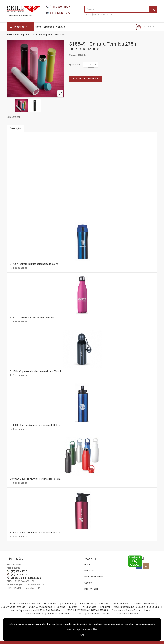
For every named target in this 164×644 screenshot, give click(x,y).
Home (38, 27)
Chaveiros (103, 604)
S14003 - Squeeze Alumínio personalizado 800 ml (35, 425)
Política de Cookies (94, 577)
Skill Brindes (13, 35)
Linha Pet (105, 607)
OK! (82, 635)
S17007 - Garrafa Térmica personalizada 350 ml (34, 264)
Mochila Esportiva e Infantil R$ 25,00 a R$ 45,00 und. (37, 610)
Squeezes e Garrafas (32, 35)
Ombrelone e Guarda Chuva (126, 610)
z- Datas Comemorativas (126, 614)
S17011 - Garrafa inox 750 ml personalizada (32, 318)
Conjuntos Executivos (144, 604)
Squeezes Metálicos (54, 35)
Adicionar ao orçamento (86, 79)
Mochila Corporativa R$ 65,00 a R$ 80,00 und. (137, 607)
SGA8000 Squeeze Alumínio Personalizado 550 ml (35, 479)
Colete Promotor (120, 604)
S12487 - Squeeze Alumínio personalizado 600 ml (35, 533)
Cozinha (61, 607)
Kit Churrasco (90, 607)
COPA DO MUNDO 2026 (41, 607)
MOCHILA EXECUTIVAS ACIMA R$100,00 (87, 610)
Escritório (74, 607)
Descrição (15, 128)
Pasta (147, 610)
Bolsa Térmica (51, 604)
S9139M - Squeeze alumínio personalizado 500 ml (35, 371)
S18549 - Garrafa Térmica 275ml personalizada (104, 46)
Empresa (49, 27)
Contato (61, 27)
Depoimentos (91, 589)
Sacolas (79, 614)
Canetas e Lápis (86, 604)
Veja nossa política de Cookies (82, 629)
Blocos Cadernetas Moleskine (25, 604)
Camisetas (68, 604)
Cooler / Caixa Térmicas (13, 607)
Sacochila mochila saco (59, 614)
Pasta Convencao (35, 614)
